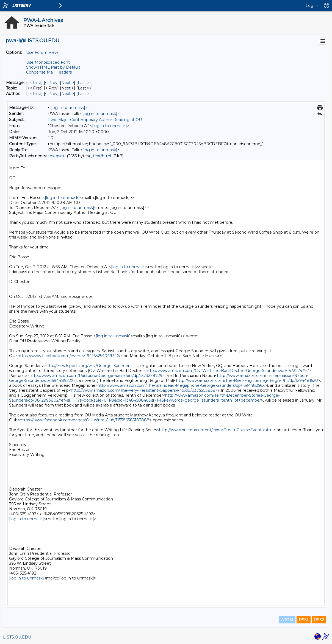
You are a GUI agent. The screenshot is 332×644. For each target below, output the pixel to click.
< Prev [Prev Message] (51, 83)
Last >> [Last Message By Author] (85, 94)
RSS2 (319, 620)
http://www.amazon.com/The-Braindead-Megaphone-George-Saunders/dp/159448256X (181, 385)
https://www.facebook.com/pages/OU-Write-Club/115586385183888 (85, 420)
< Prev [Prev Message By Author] (51, 94)
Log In (312, 5)
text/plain (57, 156)
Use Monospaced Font (48, 62)
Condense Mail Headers (49, 72)
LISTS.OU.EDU (17, 637)
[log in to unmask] (68, 108)
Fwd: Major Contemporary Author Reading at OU (95, 120)
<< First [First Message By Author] (34, 94)
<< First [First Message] (34, 83)
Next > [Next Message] (68, 83)
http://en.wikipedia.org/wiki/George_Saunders (88, 366)
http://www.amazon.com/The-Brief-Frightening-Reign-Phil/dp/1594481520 (247, 380)
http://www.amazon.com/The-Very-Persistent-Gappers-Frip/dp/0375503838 (143, 390)
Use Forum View (42, 52)
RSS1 (304, 620)
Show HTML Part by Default (53, 67)
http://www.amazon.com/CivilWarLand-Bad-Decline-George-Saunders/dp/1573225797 (227, 371)
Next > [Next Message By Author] (68, 94)
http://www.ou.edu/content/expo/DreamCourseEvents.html (216, 430)
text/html (102, 156)
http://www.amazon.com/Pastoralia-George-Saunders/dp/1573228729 (96, 376)
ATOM (287, 620)
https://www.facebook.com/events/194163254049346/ (69, 356)
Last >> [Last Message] (85, 83)
